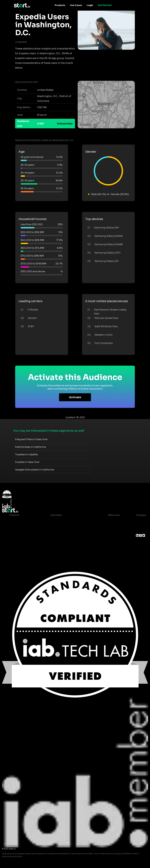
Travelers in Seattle (26, 455)
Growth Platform (18, 542)
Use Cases (76, 5)
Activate (75, 397)
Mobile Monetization (62, 536)
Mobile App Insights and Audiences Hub (72, 526)
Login (90, 5)
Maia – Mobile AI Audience (24, 520)
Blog (109, 526)
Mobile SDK (16, 547)
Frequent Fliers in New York (31, 439)
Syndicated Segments (21, 536)
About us (141, 520)
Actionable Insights (20, 552)
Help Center (113, 547)
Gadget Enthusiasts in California (35, 470)
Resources (114, 515)
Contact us (112, 542)
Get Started (105, 5)
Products (60, 5)
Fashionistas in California (31, 447)
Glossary (111, 531)
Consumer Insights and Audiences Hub (71, 520)
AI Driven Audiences (20, 531)
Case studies (113, 520)
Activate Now (65, 123)
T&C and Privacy (115, 536)
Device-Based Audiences (23, 526)
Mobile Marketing (60, 531)
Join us (140, 526)
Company (141, 515)
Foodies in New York (27, 462)
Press (139, 531)
